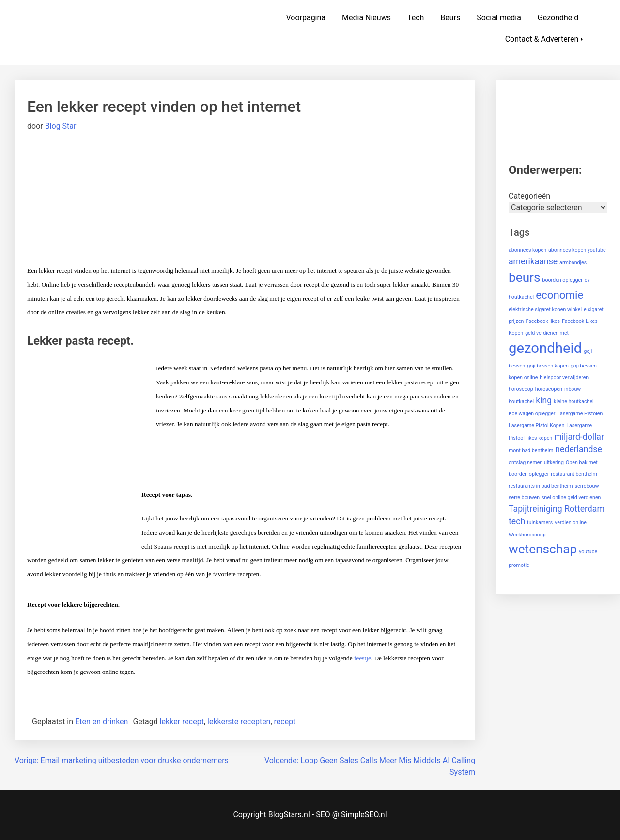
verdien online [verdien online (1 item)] (571, 523)
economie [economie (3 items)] (559, 295)
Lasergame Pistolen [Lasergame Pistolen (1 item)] (580, 414)
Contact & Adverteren (542, 39)
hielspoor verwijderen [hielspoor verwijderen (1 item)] (564, 377)
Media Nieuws (366, 18)
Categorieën (529, 196)
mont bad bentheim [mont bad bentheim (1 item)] (531, 451)
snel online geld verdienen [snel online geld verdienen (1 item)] (571, 497)
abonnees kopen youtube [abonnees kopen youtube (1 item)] (577, 250)
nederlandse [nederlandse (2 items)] (579, 449)
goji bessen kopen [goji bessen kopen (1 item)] (548, 366)
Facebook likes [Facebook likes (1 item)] (543, 321)
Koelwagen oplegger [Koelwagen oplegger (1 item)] (532, 414)
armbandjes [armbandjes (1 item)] (573, 263)
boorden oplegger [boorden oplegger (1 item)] (562, 280)
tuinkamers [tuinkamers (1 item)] (540, 523)
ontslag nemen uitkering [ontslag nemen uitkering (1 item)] (536, 463)
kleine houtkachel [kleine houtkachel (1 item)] (574, 402)
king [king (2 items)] (544, 400)
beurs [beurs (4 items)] (525, 277)
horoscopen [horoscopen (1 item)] (549, 389)
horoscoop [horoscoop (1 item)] (521, 389)
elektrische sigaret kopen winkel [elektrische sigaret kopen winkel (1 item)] (545, 310)
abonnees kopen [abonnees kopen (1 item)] (527, 250)
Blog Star (61, 126)
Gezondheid (558, 18)
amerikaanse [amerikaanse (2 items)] (533, 261)
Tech (416, 18)
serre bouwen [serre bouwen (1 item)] (524, 497)
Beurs (450, 18)
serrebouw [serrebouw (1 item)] (587, 486)
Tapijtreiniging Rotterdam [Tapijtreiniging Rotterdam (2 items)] (557, 509)
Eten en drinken (101, 722)
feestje (363, 658)
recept (285, 722)
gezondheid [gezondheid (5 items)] (545, 348)
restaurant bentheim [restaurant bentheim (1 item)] (574, 474)
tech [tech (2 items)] (517, 521)
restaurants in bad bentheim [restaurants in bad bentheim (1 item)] (541, 486)
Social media (499, 18)
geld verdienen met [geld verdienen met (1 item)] (547, 333)
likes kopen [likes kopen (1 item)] (539, 438)
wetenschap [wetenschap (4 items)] (543, 549)
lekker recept (182, 722)
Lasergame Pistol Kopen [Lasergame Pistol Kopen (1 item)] (536, 425)
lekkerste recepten (239, 722)
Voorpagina (306, 18)
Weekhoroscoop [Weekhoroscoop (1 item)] (527, 535)
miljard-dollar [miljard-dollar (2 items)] (579, 437)
